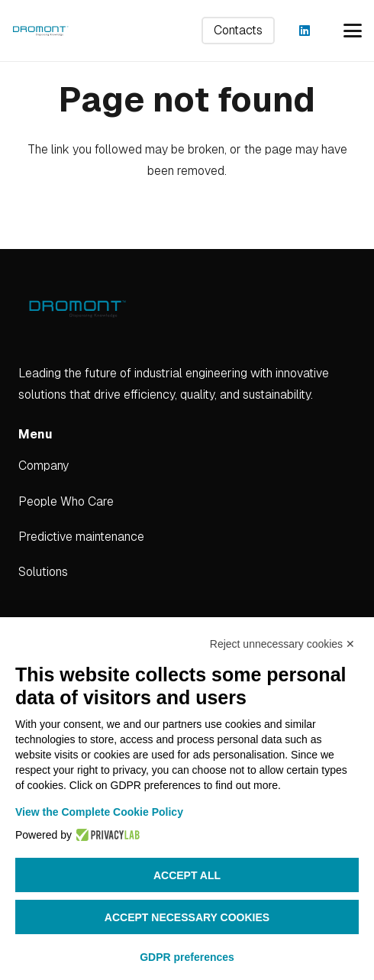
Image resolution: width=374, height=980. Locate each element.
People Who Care (66, 501)
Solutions (43, 572)
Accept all (187, 875)
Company (44, 466)
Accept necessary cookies (187, 917)
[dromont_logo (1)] (40, 31)
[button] (353, 31)
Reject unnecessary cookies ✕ (282, 644)
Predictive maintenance (81, 537)
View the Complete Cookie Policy (99, 812)
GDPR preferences (187, 957)
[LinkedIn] (305, 31)
